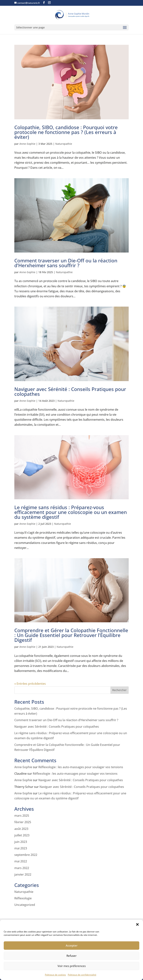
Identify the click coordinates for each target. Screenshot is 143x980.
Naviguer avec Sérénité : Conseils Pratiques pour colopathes (70, 392)
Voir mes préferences (72, 966)
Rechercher (119, 690)
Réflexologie (23, 898)
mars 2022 (22, 868)
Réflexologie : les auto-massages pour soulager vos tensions (81, 767)
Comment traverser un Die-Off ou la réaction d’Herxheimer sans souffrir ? (66, 263)
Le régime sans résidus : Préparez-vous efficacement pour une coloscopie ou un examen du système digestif (71, 512)
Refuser (71, 956)
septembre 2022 (26, 855)
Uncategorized (25, 905)
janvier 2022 (23, 874)
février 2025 (23, 822)
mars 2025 (22, 816)
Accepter (72, 945)
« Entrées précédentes (30, 684)
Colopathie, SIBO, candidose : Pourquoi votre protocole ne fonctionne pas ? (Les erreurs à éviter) (66, 132)
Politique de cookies (55, 975)
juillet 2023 (22, 835)
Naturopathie (64, 144)
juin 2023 (21, 842)
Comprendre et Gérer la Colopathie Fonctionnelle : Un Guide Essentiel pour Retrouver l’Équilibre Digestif (71, 635)
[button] (137, 924)
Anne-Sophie (27, 144)
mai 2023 (21, 848)
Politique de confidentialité (82, 975)
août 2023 (21, 829)
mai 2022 (21, 861)
